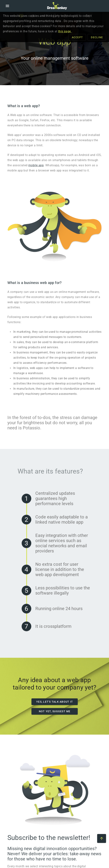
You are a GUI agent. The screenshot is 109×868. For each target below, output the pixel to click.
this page (65, 31)
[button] (7, 6)
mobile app (36, 165)
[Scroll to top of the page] (102, 838)
